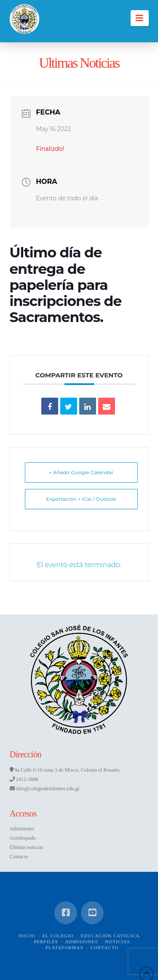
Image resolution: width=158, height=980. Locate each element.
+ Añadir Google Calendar (81, 472)
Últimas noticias (27, 847)
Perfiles (46, 942)
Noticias (117, 942)
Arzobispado (23, 838)
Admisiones (22, 829)
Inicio (27, 936)
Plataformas (64, 947)
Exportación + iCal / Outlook (81, 499)
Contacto (19, 857)
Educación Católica (110, 936)
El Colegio (58, 936)
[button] (140, 18)
